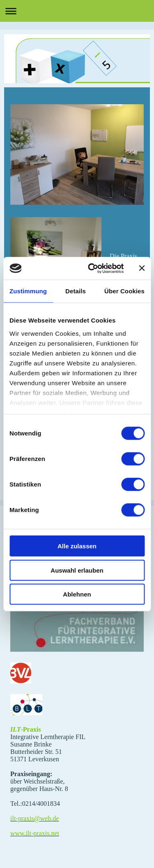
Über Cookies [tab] (124, 291)
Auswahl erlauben (77, 570)
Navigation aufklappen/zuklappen (77, 11)
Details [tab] (76, 291)
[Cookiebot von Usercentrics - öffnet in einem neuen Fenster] (92, 268)
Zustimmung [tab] (28, 291)
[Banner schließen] (142, 268)
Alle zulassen (77, 546)
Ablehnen (77, 594)
